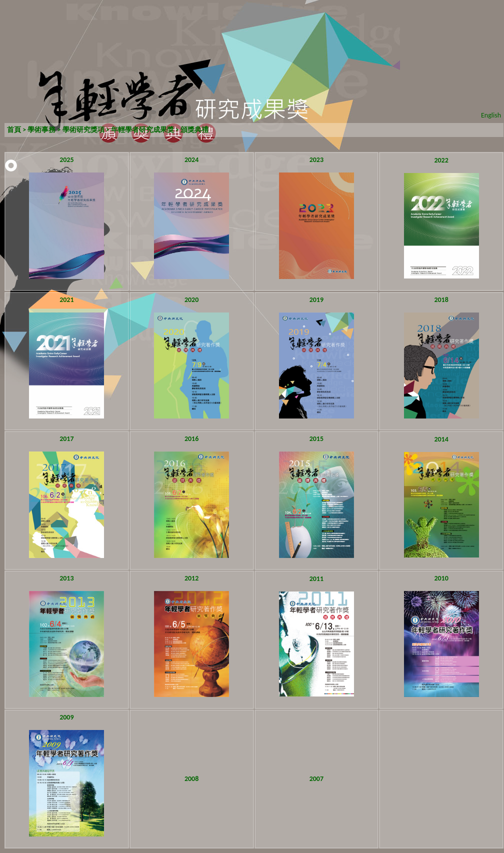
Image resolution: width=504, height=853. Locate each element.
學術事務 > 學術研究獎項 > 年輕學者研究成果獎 (100, 130)
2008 (191, 779)
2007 (316, 779)
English (491, 115)
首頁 (14, 130)
